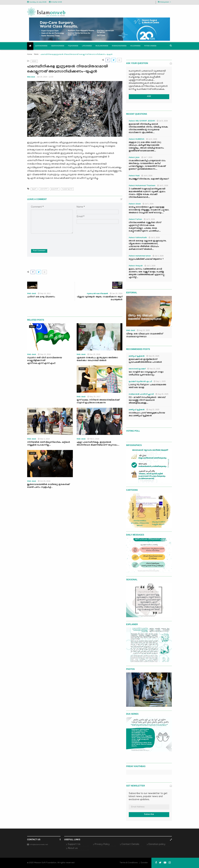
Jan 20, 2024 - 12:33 (45, 77)
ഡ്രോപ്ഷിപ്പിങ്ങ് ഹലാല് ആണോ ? (146, 259)
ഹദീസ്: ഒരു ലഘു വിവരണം (41, 297)
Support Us (74, 844)
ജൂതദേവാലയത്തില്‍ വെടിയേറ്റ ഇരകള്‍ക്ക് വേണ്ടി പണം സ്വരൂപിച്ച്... (48, 486)
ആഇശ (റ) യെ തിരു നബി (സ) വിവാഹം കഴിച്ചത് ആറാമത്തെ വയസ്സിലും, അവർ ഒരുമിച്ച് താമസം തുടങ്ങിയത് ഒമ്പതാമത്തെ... (146, 147)
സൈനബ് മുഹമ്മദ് (137, 369)
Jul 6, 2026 (147, 176)
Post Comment (39, 251)
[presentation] (50, 239)
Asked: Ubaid (135, 204)
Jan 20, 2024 (116, 293)
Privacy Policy (102, 844)
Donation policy (157, 844)
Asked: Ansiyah (136, 266)
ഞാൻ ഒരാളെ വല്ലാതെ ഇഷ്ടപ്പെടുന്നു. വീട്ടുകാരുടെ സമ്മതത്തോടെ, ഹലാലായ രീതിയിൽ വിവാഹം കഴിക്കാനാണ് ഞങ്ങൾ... (148, 245)
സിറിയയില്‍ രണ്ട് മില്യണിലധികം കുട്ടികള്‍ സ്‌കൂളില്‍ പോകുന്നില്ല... (49, 444)
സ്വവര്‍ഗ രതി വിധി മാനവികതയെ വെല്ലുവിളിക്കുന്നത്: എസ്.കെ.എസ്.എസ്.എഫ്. (45, 361)
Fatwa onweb (150, 46)
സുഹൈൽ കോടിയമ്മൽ (97, 294)
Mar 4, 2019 (44, 439)
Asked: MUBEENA (136, 139)
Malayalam (164, 2)
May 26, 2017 (94, 397)
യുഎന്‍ (34, 189)
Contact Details (130, 844)
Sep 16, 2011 (44, 293)
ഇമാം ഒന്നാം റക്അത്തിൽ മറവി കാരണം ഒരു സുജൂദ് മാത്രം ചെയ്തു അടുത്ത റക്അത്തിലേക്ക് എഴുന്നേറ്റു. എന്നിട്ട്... (147, 273)
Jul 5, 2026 (163, 185)
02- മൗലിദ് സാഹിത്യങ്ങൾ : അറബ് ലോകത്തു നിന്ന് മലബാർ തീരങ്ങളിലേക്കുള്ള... (147, 400)
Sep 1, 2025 (160, 381)
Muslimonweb (102, 46)
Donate (144, 863)
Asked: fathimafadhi (138, 238)
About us (73, 848)
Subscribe (149, 815)
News (36, 54)
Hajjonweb (135, 46)
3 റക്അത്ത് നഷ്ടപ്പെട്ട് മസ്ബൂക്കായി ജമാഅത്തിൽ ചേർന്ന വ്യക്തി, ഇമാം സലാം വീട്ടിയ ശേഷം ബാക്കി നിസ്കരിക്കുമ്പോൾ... (147, 193)
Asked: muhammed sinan (140, 256)
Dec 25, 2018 (94, 354)
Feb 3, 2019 (93, 439)
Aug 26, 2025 (162, 394)
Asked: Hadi (134, 176)
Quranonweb (41, 46)
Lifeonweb (87, 46)
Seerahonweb (58, 46)
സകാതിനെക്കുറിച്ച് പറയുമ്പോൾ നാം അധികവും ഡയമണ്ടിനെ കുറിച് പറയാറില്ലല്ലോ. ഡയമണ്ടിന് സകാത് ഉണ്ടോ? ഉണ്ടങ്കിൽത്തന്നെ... (147, 165)
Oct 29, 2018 (44, 481)
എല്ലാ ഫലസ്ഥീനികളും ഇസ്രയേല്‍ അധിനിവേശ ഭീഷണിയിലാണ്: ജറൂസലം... (98, 444)
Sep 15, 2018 (44, 354)
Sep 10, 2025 (154, 369)
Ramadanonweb (119, 46)
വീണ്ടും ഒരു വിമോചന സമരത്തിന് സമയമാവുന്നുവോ (145, 335)
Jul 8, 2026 (162, 121)
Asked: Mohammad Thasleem (142, 186)
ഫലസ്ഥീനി (44, 189)
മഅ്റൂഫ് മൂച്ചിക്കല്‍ (137, 356)
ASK (149, 97)
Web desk (31, 77)
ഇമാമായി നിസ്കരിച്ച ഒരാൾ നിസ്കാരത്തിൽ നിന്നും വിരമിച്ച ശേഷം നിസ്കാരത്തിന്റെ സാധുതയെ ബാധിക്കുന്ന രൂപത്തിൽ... (148, 129)
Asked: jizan (134, 158)
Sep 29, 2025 (153, 356)
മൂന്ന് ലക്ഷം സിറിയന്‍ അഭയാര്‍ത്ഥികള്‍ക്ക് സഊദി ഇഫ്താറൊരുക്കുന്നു (98, 402)
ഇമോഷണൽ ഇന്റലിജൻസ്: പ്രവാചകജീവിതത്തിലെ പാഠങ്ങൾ (145, 361)
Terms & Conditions (129, 863)
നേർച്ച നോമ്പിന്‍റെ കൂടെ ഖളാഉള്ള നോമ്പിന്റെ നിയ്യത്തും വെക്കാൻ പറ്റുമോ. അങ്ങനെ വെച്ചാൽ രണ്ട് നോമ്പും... (149, 210)
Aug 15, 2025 (143, 330)
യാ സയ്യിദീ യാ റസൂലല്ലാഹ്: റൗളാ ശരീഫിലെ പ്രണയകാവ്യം (146, 374)
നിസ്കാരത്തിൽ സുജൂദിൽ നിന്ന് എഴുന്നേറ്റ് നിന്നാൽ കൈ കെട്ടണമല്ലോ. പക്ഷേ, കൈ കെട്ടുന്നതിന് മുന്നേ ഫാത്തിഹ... (145, 227)
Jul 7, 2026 (147, 157)
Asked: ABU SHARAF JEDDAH (142, 121)
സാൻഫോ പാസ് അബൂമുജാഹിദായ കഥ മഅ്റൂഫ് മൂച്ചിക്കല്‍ (147, 415)
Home (30, 54)
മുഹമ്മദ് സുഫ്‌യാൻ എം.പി (140, 382)
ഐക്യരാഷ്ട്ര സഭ (67, 189)
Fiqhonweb (73, 46)
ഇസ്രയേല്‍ (55, 189)
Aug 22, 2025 (153, 410)
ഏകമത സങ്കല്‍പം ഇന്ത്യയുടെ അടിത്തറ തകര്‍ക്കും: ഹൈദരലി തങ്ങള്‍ (97, 359)
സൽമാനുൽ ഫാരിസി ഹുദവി (141, 394)
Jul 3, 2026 (154, 237)
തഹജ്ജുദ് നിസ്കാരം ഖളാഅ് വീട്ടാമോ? (149, 179)
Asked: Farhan (135, 220)
